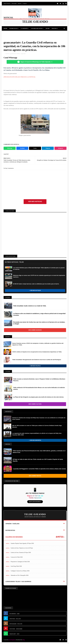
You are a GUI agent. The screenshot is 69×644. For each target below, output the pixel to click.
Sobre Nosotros (7, 4)
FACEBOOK (13, 614)
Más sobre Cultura (35, 404)
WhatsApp (10, 148)
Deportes (8, 33)
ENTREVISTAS (10, 530)
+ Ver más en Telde (35, 290)
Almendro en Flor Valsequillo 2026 (20, 575)
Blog (24, 640)
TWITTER (12, 619)
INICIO (20, 4)
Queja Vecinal (48, 33)
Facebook (22, 148)
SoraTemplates (12, 640)
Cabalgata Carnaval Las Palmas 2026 (20, 571)
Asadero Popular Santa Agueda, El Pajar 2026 (22, 543)
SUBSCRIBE (19, 629)
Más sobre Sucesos (35, 330)
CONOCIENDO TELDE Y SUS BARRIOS (18, 581)
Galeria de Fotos (37, 28)
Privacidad (14, 4)
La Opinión (24, 28)
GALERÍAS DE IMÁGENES (14, 537)
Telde (48, 28)
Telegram (48, 148)
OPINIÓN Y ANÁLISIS (12, 524)
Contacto (25, 4)
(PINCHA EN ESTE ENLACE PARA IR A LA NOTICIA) (19, 77)
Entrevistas (14, 28)
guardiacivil (13, 54)
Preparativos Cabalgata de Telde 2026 (20, 562)
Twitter (35, 148)
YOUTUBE (12, 629)
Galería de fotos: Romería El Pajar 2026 (21, 553)
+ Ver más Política (35, 366)
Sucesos (31, 33)
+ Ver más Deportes (35, 440)
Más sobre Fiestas (35, 476)
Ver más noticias (35, 202)
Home (5, 28)
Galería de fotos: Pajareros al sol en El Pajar (22, 548)
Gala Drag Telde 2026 (16, 566)
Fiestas (16, 33)
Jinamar (38, 33)
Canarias (7, 54)
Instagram (61, 148)
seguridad (23, 54)
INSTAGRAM (13, 624)
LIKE (18, 614)
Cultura (23, 33)
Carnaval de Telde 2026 (17, 557)
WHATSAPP (13, 634)
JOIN (18, 634)
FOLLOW (18, 619)
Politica (55, 28)
